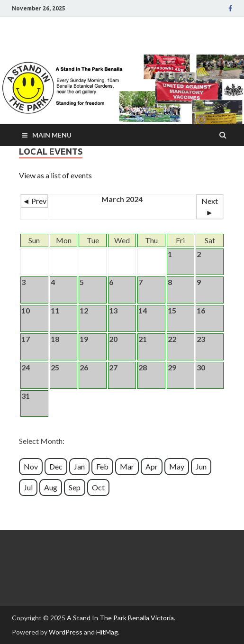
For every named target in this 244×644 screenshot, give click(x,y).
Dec (56, 466)
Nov (31, 466)
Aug (51, 487)
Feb (102, 466)
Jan (79, 466)
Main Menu (52, 135)
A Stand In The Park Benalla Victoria (120, 618)
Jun (201, 466)
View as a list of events (55, 175)
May (177, 466)
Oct (98, 487)
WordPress (66, 632)
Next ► (210, 207)
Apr (152, 466)
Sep (75, 487)
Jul (28, 487)
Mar (127, 466)
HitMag (107, 632)
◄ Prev (34, 201)
